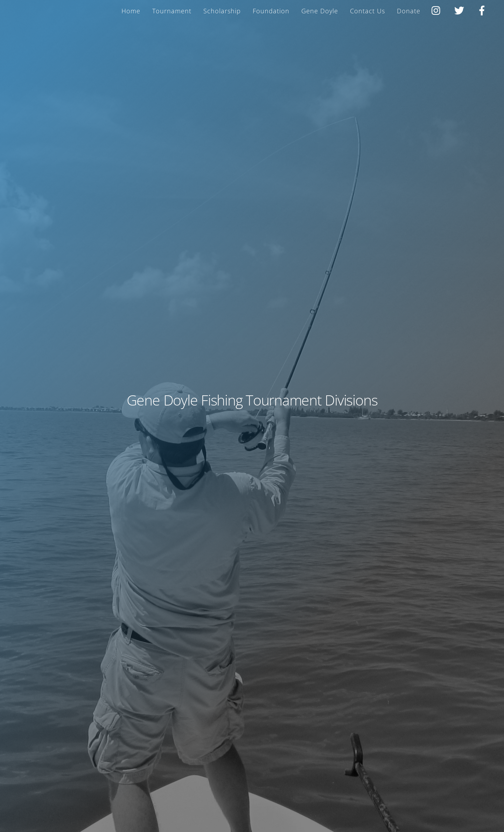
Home (131, 11)
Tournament (172, 11)
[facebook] (483, 9)
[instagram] (438, 9)
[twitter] (460, 9)
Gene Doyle (320, 11)
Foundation (271, 11)
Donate (409, 11)
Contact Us (367, 11)
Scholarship (222, 11)
